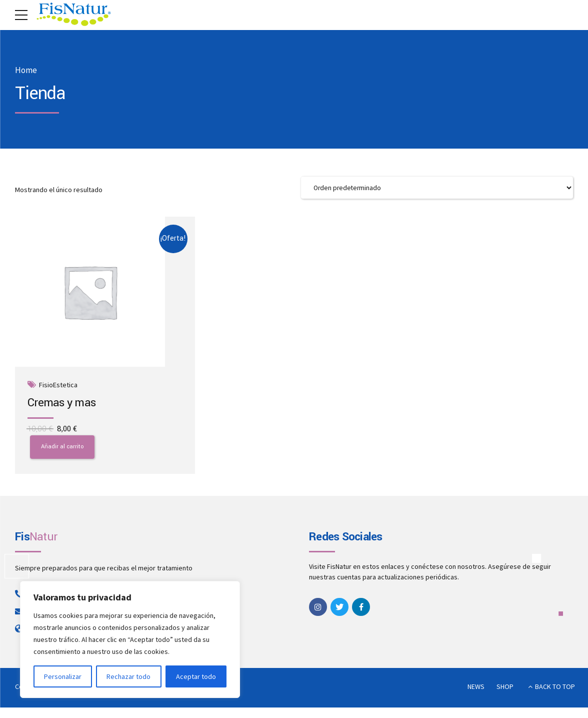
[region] (130, 639)
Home (26, 70)
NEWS (476, 689)
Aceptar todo (196, 676)
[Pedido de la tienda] (437, 188)
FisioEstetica (59, 386)
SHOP (505, 689)
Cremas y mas (62, 403)
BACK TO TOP (555, 689)
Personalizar (63, 676)
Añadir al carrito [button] (62, 450)
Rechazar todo (128, 676)
